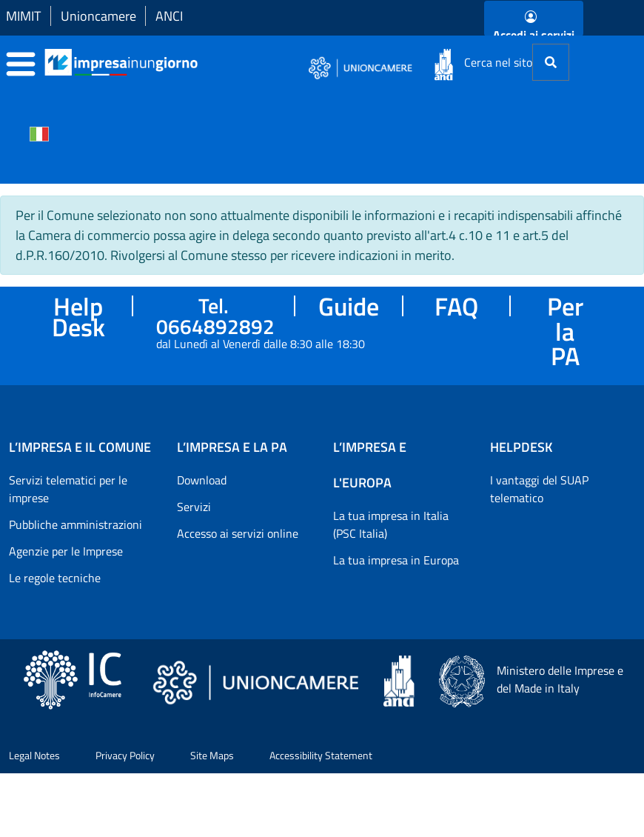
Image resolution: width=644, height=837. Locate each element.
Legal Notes (34, 755)
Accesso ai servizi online (238, 533)
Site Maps (212, 755)
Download (202, 480)
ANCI (169, 16)
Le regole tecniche (55, 578)
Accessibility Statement (321, 755)
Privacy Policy (125, 755)
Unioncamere (98, 16)
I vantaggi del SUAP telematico (539, 489)
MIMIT (23, 16)
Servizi (194, 507)
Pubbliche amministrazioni (76, 524)
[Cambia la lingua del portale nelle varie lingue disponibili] (39, 133)
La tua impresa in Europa (396, 560)
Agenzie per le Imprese (66, 551)
